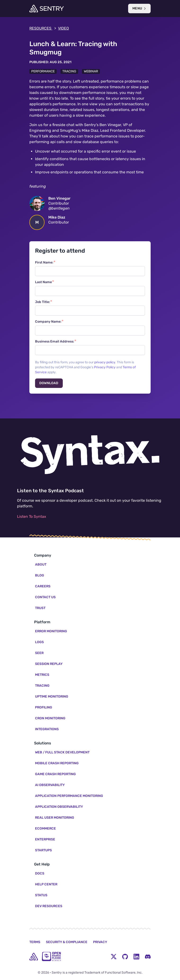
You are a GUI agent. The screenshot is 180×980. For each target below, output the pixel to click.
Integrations (47, 729)
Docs (40, 873)
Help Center (46, 884)
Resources (43, 28)
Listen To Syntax (32, 516)
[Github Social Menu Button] (125, 957)
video (63, 28)
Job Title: (43, 302)
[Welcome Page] (47, 9)
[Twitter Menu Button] (114, 957)
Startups (43, 850)
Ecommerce (45, 828)
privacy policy (105, 362)
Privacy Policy (105, 367)
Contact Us (45, 597)
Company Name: (48, 322)
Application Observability (59, 807)
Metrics (42, 675)
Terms (35, 942)
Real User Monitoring (55, 818)
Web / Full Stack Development (62, 752)
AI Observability (50, 785)
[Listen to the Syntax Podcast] (90, 455)
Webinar (91, 71)
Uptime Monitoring (52, 697)
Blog (40, 575)
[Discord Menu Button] (148, 957)
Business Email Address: (55, 341)
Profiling (44, 707)
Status (41, 895)
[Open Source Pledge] (51, 956)
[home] (34, 957)
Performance (43, 71)
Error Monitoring (51, 631)
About (41, 565)
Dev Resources (49, 906)
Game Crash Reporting (55, 774)
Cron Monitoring (50, 718)
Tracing (69, 71)
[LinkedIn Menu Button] (136, 957)
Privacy (100, 942)
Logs (39, 642)
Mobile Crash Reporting (57, 763)
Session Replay (49, 664)
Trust (40, 608)
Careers (43, 586)
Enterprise (45, 839)
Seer (39, 653)
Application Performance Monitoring (69, 796)
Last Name (43, 282)
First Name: (44, 262)
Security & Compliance (67, 942)
